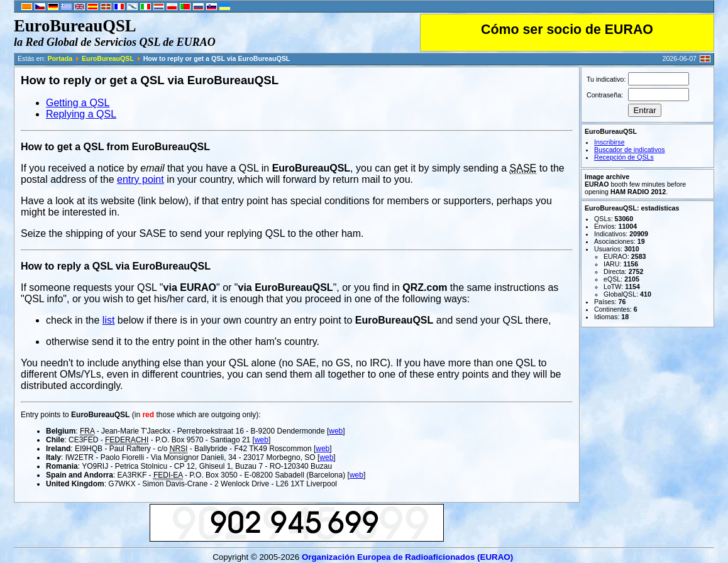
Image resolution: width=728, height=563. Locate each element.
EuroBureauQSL (108, 58)
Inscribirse (609, 142)
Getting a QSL (78, 103)
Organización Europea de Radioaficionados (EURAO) (407, 557)
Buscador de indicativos (630, 150)
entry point (141, 179)
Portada (60, 58)
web (336, 431)
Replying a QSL (81, 114)
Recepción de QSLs (624, 157)
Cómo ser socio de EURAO (567, 30)
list (109, 320)
